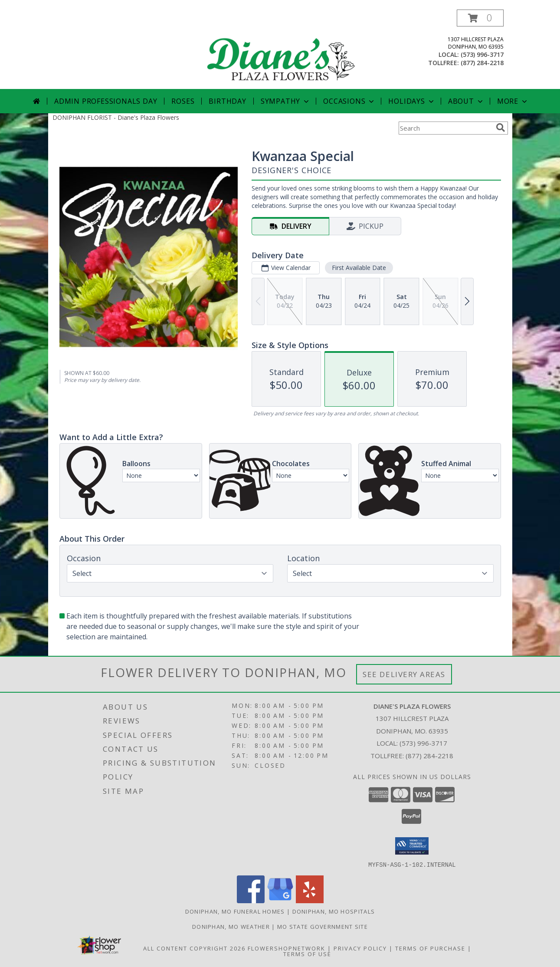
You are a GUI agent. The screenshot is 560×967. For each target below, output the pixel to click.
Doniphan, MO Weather (231, 926)
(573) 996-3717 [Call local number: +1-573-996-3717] (482, 54)
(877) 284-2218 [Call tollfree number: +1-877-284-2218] (482, 63)
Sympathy (286, 101)
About (466, 101)
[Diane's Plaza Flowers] (281, 49)
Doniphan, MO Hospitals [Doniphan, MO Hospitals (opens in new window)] (334, 911)
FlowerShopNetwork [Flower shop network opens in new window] (287, 948)
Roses (183, 101)
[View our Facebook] (251, 900)
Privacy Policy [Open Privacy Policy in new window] (360, 948)
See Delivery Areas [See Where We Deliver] (404, 674)
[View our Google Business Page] (280, 900)
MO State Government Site (323, 926)
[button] (480, 18)
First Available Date (359, 268)
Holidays (412, 101)
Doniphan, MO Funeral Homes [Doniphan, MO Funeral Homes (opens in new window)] (235, 911)
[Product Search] (445, 128)
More (513, 101)
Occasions (349, 101)
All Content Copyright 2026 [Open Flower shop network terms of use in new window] (194, 948)
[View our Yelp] (310, 900)
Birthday (227, 101)
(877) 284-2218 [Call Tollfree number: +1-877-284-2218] (429, 756)
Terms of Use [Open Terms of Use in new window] (307, 954)
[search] (501, 128)
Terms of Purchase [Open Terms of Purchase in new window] (430, 948)
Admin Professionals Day (106, 101)
